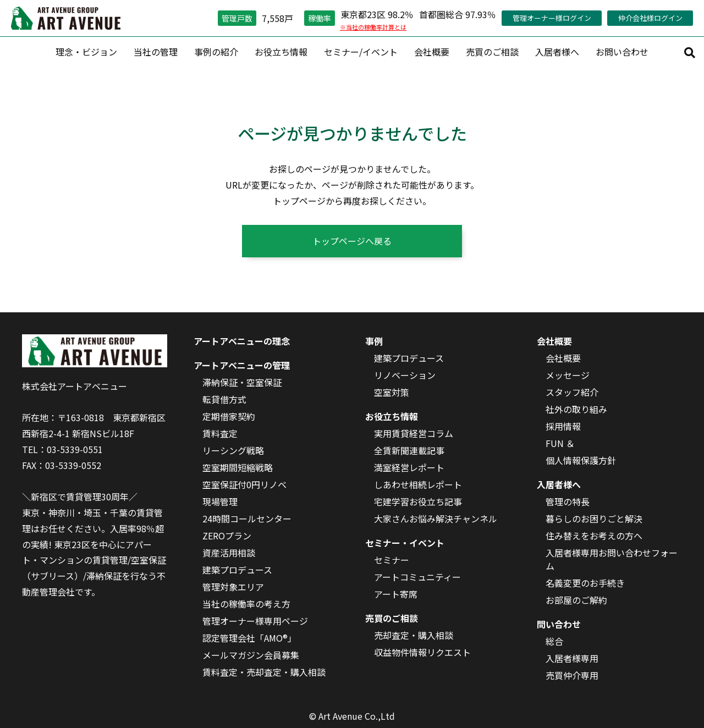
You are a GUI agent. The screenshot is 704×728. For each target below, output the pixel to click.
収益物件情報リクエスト (422, 652)
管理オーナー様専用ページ (255, 621)
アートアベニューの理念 (242, 341)
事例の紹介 (216, 52)
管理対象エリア (233, 587)
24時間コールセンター (247, 519)
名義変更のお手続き (585, 583)
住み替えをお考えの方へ (594, 536)
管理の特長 (568, 501)
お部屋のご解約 (576, 600)
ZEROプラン (227, 536)
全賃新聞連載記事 (409, 450)
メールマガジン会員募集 (251, 655)
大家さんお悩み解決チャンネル (436, 519)
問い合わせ (559, 624)
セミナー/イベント (361, 52)
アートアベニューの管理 (242, 365)
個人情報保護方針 (581, 460)
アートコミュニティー (417, 577)
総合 (554, 641)
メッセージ (568, 375)
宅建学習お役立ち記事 (418, 501)
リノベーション (405, 375)
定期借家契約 (229, 416)
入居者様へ (557, 52)
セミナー (392, 560)
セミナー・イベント (405, 543)
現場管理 (220, 501)
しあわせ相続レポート (418, 484)
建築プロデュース (237, 570)
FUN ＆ (560, 443)
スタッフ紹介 (572, 392)
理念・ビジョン (86, 52)
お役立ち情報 (281, 52)
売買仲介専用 (572, 675)
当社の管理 (156, 52)
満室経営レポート (409, 467)
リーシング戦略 (233, 450)
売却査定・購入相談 (414, 635)
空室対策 (392, 392)
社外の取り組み (576, 409)
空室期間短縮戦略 (238, 467)
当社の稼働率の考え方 (246, 604)
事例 (374, 341)
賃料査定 (220, 433)
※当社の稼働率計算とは (373, 27)
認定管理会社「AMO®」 (249, 638)
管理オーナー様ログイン (552, 18)
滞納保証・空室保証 (242, 382)
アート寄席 (396, 594)
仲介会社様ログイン (650, 18)
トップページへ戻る (352, 241)
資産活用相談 (229, 553)
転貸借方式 (224, 399)
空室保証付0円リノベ (244, 484)
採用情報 (563, 426)
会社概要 (432, 52)
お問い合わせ (622, 52)
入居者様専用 (572, 658)
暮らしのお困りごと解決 (594, 519)
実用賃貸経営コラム (414, 433)
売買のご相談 (492, 52)
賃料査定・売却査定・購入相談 (264, 672)
